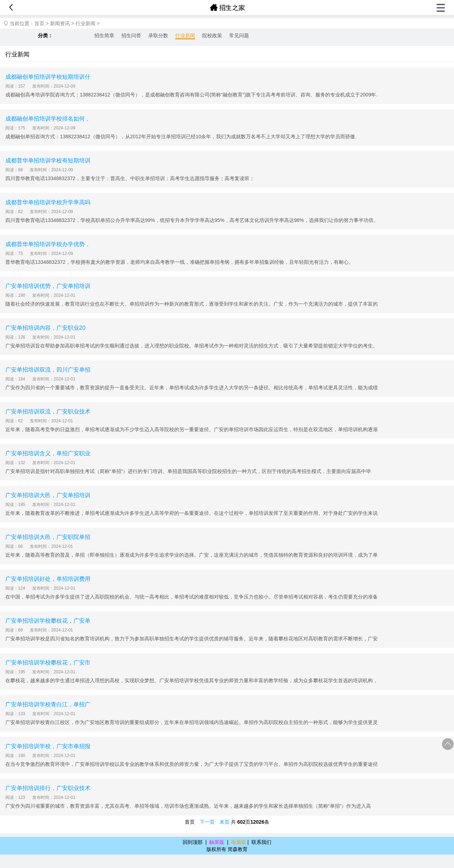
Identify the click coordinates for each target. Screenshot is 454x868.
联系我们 (261, 842)
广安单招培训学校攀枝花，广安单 (48, 621)
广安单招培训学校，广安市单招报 (48, 746)
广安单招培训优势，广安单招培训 (48, 286)
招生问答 (131, 35)
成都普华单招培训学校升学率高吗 (48, 202)
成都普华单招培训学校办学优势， (48, 244)
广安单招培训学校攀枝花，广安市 (48, 663)
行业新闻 (85, 23)
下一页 (207, 822)
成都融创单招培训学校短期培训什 (48, 77)
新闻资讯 (60, 23)
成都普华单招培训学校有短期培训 (48, 160)
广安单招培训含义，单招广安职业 (48, 453)
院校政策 (212, 35)
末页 (225, 822)
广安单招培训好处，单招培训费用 (48, 579)
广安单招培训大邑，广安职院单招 (48, 537)
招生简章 (104, 35)
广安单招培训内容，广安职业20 (45, 328)
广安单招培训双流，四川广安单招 (48, 370)
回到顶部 (193, 842)
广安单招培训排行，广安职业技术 (48, 788)
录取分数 (158, 35)
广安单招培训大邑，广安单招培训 (48, 495)
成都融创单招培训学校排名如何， (48, 119)
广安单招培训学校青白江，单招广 (48, 704)
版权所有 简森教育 (227, 849)
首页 (39, 23)
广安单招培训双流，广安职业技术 (48, 411)
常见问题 (239, 35)
